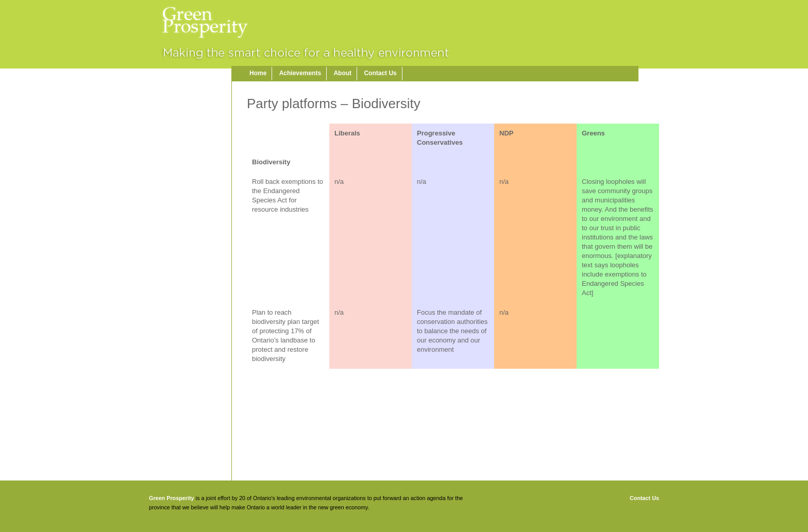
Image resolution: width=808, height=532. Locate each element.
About (342, 73)
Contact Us (380, 73)
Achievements (300, 73)
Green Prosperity (172, 498)
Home (258, 73)
